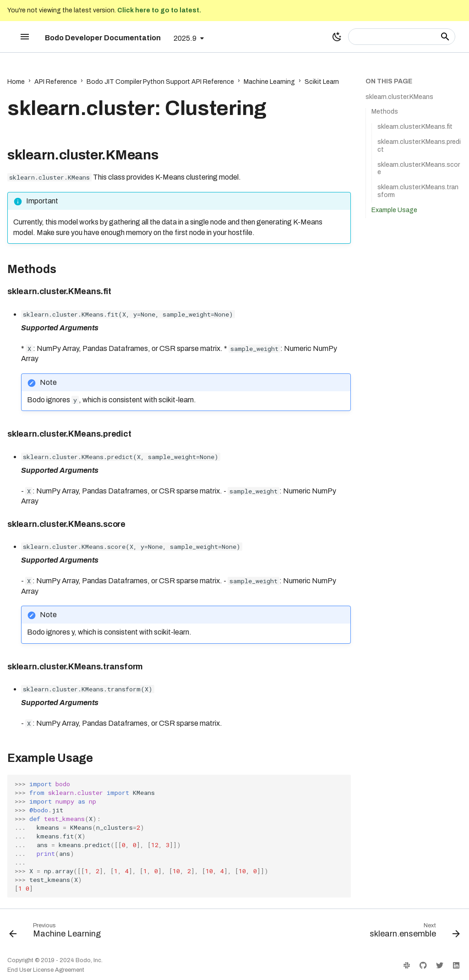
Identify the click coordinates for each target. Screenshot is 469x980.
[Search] (402, 37)
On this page (389, 81)
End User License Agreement (46, 970)
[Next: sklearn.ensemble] (413, 932)
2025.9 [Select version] (185, 38)
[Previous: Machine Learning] (57, 932)
